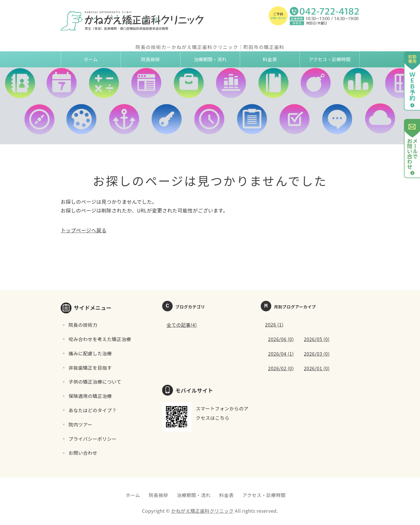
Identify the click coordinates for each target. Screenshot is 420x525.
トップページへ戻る (84, 230)
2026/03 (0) (317, 354)
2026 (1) (274, 324)
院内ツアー (80, 424)
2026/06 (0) (281, 339)
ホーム (91, 59)
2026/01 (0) (317, 368)
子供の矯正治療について (95, 382)
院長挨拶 (150, 59)
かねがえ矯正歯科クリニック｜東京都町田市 (134, 20)
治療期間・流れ (210, 59)
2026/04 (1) (281, 354)
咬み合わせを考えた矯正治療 (100, 339)
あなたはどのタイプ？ (93, 410)
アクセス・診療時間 (329, 59)
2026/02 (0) (281, 368)
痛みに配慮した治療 (90, 353)
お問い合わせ (83, 453)
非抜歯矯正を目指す (90, 368)
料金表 (270, 59)
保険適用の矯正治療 (90, 396)
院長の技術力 (83, 325)
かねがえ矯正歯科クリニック (203, 511)
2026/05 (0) (317, 339)
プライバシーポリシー (93, 439)
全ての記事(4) (182, 325)
